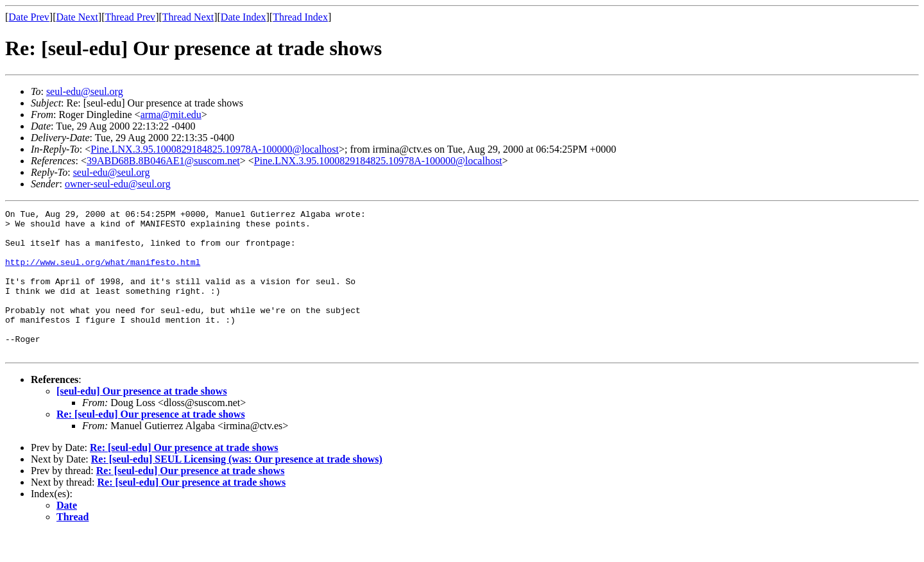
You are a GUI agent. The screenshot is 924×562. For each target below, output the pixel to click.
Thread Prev (130, 17)
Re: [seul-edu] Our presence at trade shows (151, 443)
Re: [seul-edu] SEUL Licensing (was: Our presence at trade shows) (237, 488)
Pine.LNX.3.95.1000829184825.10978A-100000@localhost (215, 149)
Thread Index (300, 17)
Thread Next (188, 17)
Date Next (77, 17)
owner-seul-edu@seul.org (118, 184)
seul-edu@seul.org (85, 91)
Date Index (244, 17)
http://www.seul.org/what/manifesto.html (103, 273)
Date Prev (29, 17)
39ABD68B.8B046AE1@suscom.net (163, 161)
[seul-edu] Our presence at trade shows (142, 420)
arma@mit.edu (171, 115)
